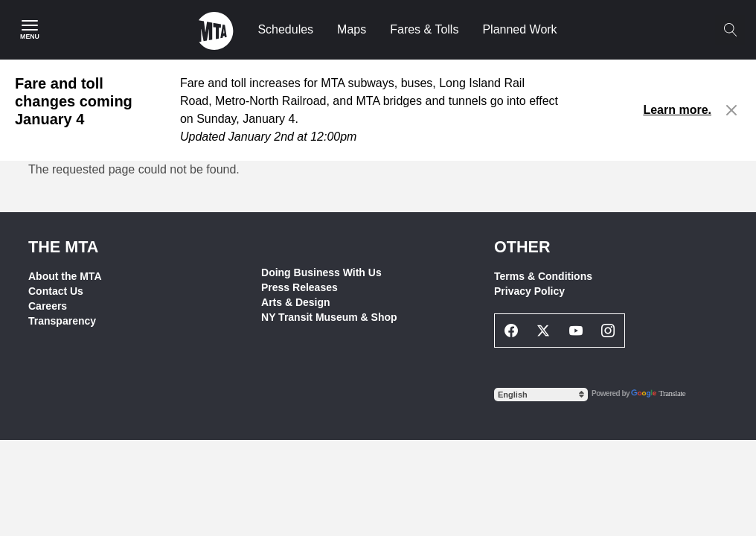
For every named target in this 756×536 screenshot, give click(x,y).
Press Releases (299, 287)
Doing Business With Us (321, 272)
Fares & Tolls (424, 29)
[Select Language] (541, 395)
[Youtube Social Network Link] (576, 331)
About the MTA (65, 276)
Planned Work (519, 29)
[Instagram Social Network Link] (609, 331)
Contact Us (56, 291)
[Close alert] (732, 110)
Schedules (285, 29)
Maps (352, 29)
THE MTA (63, 247)
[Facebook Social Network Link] (511, 331)
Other (522, 247)
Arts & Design (296, 302)
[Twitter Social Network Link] (544, 331)
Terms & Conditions (543, 276)
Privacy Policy (529, 291)
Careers (48, 306)
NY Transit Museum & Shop (329, 317)
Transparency (62, 321)
